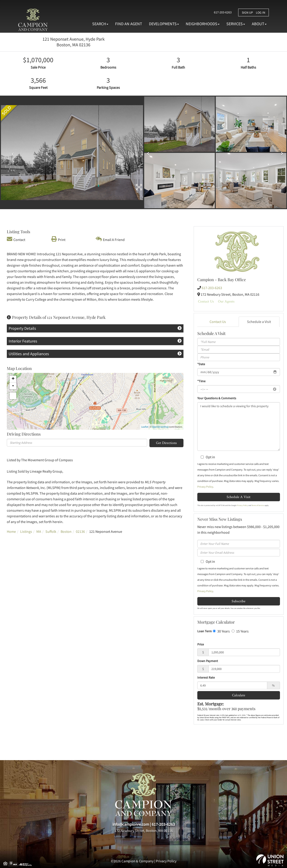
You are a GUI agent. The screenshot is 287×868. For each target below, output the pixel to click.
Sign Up (247, 12)
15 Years (240, 631)
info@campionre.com (131, 824)
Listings (26, 531)
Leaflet (145, 427)
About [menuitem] (259, 24)
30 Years (221, 631)
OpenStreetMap (160, 427)
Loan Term (205, 631)
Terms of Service (258, 505)
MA (39, 531)
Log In (261, 12)
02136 (80, 531)
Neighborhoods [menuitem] (203, 24)
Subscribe (239, 601)
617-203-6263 (223, 12)
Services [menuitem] (236, 24)
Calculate (239, 695)
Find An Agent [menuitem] (129, 24)
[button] (12, 153)
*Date (201, 364)
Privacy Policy (205, 487)
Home (11, 531)
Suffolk (51, 531)
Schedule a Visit (259, 322)
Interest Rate (206, 677)
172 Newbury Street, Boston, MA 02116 (144, 831)
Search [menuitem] (100, 24)
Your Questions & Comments (217, 398)
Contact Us (206, 301)
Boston (66, 531)
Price (201, 644)
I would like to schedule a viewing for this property (239, 427)
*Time (201, 381)
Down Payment (208, 661)
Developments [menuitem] (164, 24)
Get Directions (166, 443)
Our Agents (226, 301)
